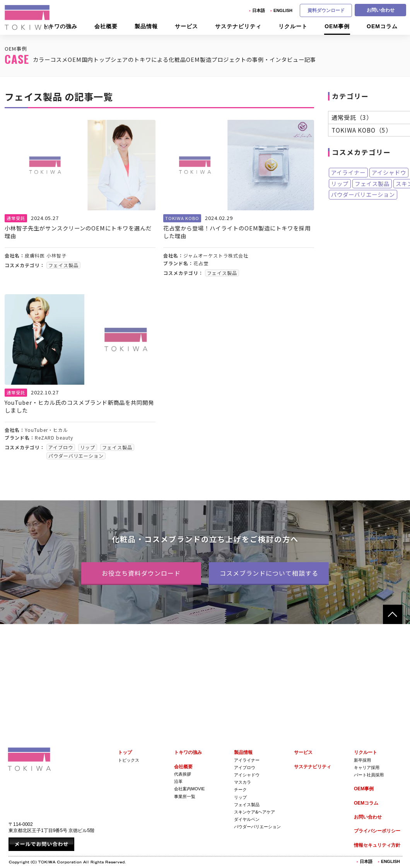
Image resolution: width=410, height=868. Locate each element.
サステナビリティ (313, 767)
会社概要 (183, 767)
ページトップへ (393, 614)
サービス (303, 752)
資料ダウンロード (326, 10)
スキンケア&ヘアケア (255, 812)
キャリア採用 (367, 767)
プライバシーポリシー (377, 831)
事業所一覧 (185, 796)
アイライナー (348, 173)
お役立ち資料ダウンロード (141, 573)
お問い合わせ (381, 10)
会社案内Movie (189, 789)
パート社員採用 (369, 775)
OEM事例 (364, 789)
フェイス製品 (372, 184)
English (283, 10)
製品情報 (243, 752)
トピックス (129, 760)
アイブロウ (245, 767)
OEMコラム (366, 803)
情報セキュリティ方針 (377, 845)
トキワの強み (188, 752)
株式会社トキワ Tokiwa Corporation (29, 759)
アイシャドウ (389, 173)
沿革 (178, 781)
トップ (125, 752)
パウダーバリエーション (363, 195)
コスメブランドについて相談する (269, 573)
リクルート (366, 752)
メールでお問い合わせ (41, 844)
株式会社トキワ (28, 17)
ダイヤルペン (247, 819)
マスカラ (243, 782)
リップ (340, 184)
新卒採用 (362, 760)
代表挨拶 (183, 774)
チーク (240, 790)
